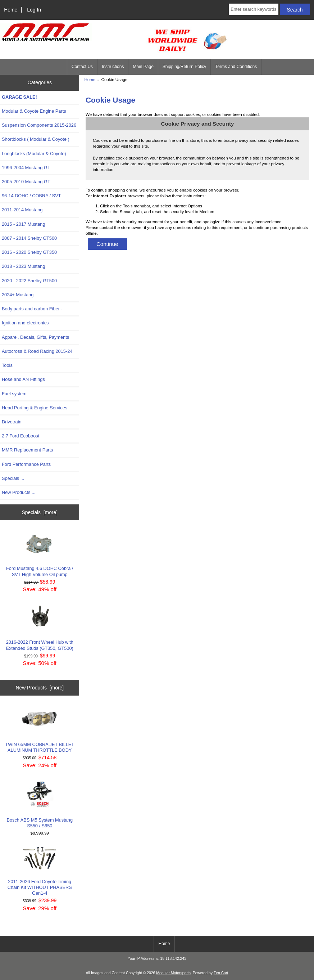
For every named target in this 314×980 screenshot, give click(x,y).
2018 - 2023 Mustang (24, 266)
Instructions (113, 67)
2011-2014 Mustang (22, 210)
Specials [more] (40, 512)
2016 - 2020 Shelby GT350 (29, 252)
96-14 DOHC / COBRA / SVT (31, 196)
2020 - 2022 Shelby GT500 (29, 281)
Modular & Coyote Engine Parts (34, 111)
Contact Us (82, 67)
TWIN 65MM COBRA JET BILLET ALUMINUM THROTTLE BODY (40, 729)
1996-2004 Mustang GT (26, 168)
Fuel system (14, 394)
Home (11, 10)
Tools (7, 365)
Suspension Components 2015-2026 (39, 125)
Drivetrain (12, 422)
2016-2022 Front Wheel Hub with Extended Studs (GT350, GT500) (40, 627)
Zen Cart (221, 973)
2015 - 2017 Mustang (24, 224)
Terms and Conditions (236, 67)
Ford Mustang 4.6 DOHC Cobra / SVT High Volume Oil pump (40, 554)
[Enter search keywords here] (253, 9)
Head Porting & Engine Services (35, 408)
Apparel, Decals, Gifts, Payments (35, 337)
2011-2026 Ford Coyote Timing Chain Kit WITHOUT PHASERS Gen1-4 (40, 871)
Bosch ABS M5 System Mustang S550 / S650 (40, 804)
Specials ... (13, 478)
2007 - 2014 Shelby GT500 (29, 238)
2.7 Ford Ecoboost (21, 436)
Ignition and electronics (25, 323)
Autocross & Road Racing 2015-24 (37, 351)
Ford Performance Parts (26, 464)
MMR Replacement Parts (27, 450)
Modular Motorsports (173, 973)
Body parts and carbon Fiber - (32, 309)
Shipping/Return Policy (184, 67)
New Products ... (19, 492)
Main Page (143, 67)
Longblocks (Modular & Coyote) (34, 154)
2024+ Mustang (18, 295)
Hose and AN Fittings (23, 379)
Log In (34, 10)
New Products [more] (40, 688)
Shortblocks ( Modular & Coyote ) (36, 139)
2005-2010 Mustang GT (26, 182)
